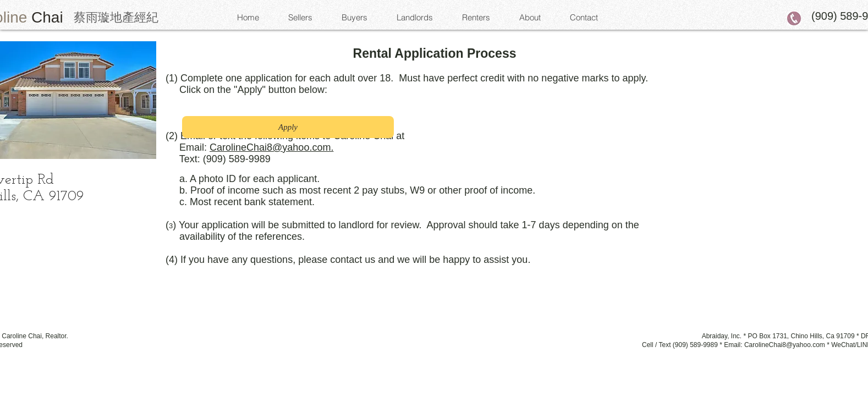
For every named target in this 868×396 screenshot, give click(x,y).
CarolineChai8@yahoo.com (785, 345)
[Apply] (288, 127)
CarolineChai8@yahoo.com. (271, 147)
